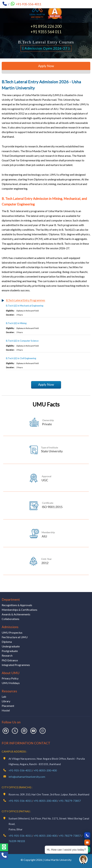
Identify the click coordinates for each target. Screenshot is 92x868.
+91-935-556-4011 (29, 4)
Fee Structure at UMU (15, 637)
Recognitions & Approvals (17, 605)
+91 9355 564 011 (46, 32)
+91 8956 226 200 (46, 26)
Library (6, 701)
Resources (9, 691)
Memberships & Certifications (19, 610)
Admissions (10, 627)
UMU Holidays (11, 683)
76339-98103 (17, 841)
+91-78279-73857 (70, 801)
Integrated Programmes (16, 665)
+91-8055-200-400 (45, 770)
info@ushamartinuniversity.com (27, 777)
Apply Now (46, 384)
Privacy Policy (10, 678)
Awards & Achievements (16, 614)
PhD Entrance (10, 660)
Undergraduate (11, 646)
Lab (4, 697)
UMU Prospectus (12, 632)
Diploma (7, 642)
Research (7, 655)
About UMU (11, 673)
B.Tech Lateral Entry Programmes (26, 300)
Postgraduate (10, 651)
